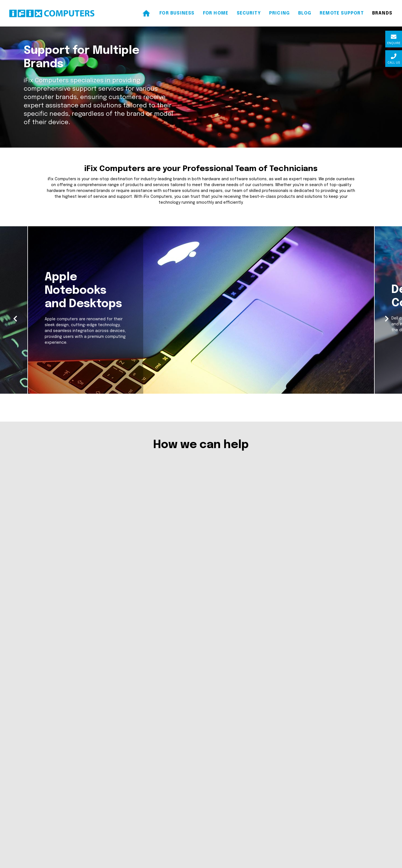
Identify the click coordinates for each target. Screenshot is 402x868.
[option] (201, 330)
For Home (138, 780)
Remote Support (145, 809)
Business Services (157, 670)
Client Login (15, 863)
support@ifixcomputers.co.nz (66, 772)
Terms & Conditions (147, 819)
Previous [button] (16, 329)
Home (134, 760)
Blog (133, 789)
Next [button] (386, 329)
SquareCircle (386, 863)
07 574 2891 (49, 762)
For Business (141, 770)
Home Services (245, 670)
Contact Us (140, 799)
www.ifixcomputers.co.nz (62, 782)
